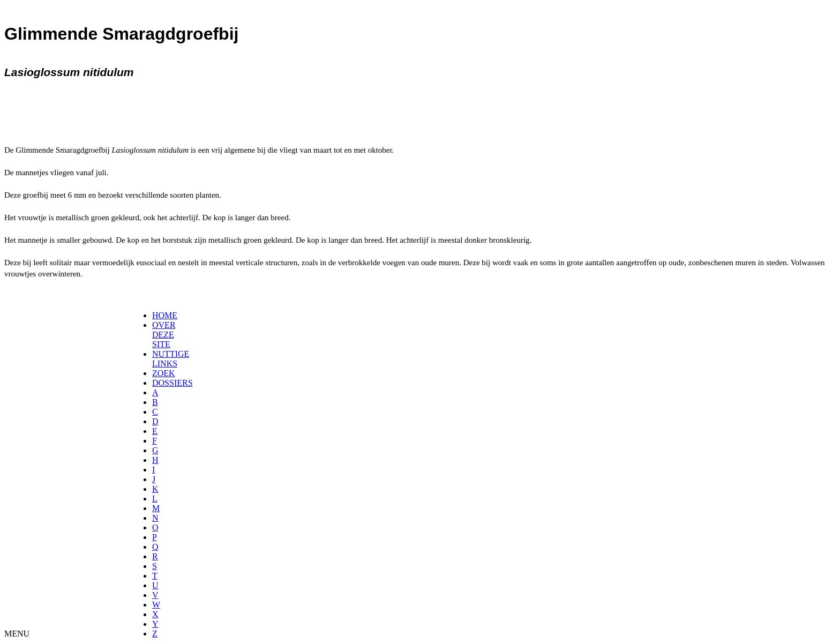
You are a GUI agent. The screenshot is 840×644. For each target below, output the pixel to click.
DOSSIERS (172, 383)
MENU (17, 634)
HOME (165, 315)
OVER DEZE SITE (164, 335)
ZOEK (164, 373)
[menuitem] (156, 316)
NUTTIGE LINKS (171, 359)
